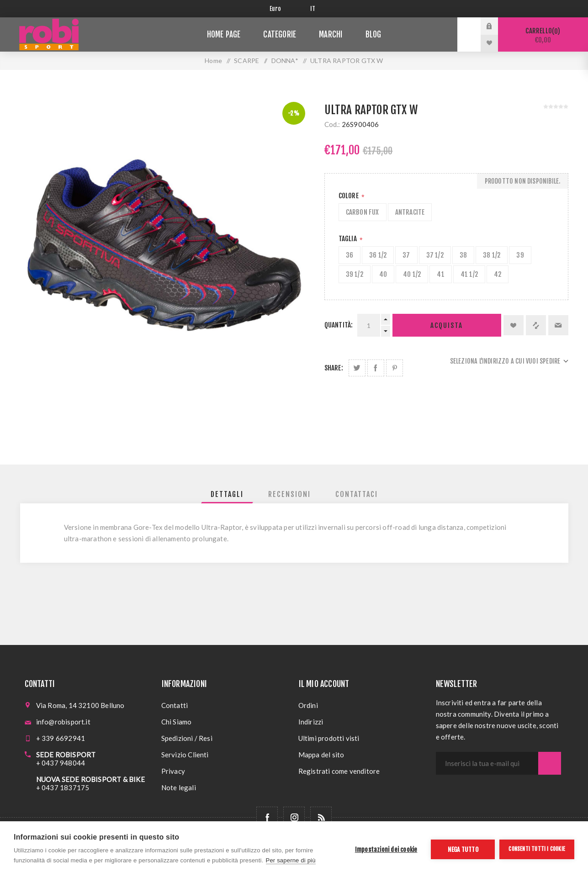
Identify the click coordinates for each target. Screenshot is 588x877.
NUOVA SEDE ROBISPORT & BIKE (90, 779)
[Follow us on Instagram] (294, 817)
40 (383, 274)
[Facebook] (267, 817)
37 (406, 255)
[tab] (227, 494)
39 (520, 255)
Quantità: (339, 325)
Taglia (348, 239)
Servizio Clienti (185, 755)
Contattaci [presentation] (357, 494)
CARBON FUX (363, 212)
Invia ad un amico (558, 325)
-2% (294, 113)
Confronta (536, 325)
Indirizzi (311, 722)
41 (440, 274)
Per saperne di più (291, 860)
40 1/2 (412, 274)
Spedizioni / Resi (187, 738)
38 (463, 255)
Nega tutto (463, 849)
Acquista (447, 325)
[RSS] (321, 817)
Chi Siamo (177, 722)
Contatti (175, 705)
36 (350, 255)
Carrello (543, 35)
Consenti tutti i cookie (537, 849)
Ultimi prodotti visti (329, 738)
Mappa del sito (321, 755)
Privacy (173, 771)
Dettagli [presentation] (227, 494)
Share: (334, 368)
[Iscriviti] (487, 763)
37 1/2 (435, 255)
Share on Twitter (357, 368)
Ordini (308, 705)
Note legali (179, 787)
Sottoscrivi (550, 763)
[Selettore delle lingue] (315, 9)
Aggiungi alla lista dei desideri (514, 325)
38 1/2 (492, 255)
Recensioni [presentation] (289, 494)
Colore (349, 196)
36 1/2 (378, 255)
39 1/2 (355, 274)
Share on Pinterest (395, 368)
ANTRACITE (410, 212)
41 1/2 (469, 274)
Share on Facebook (376, 368)
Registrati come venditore (339, 771)
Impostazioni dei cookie (386, 849)
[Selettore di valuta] (283, 9)
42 (498, 274)
